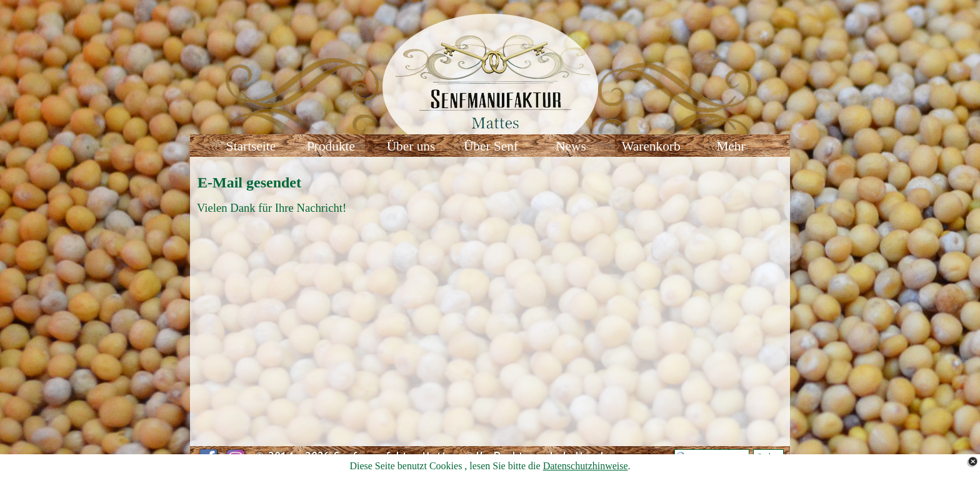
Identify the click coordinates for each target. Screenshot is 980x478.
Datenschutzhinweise (586, 466)
